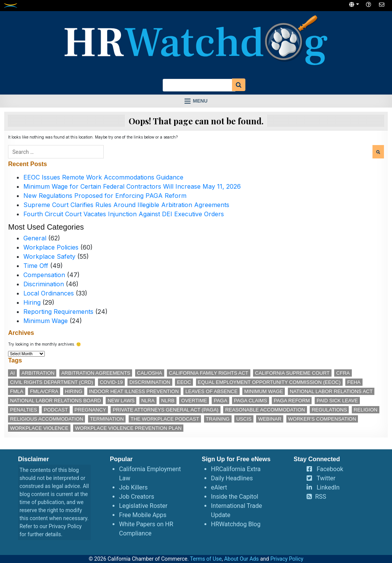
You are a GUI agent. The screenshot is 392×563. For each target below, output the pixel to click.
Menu (200, 101)
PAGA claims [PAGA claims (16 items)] (250, 401)
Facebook (330, 469)
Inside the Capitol (234, 497)
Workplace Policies (51, 247)
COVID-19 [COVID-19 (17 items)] (111, 382)
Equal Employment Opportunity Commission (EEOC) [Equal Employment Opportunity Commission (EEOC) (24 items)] (269, 382)
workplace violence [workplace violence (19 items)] (39, 428)
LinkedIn (328, 487)
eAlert (219, 487)
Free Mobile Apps (143, 515)
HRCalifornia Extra (236, 469)
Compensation (44, 275)
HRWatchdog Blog (236, 524)
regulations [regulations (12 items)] (329, 410)
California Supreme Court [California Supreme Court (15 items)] (292, 373)
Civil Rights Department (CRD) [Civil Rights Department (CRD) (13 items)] (51, 382)
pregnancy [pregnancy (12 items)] (90, 410)
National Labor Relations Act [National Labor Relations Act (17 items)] (331, 391)
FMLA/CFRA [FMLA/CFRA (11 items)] (44, 391)
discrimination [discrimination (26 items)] (150, 382)
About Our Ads (241, 559)
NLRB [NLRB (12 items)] (168, 401)
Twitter (326, 478)
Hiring (32, 302)
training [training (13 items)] (218, 419)
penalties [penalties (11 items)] (24, 410)
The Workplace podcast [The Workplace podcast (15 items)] (165, 419)
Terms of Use (206, 559)
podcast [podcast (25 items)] (56, 410)
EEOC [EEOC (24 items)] (184, 382)
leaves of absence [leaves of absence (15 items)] (211, 391)
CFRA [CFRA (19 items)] (343, 373)
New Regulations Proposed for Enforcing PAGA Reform (105, 196)
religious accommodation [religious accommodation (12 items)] (47, 419)
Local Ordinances (49, 293)
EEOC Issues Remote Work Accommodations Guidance (103, 177)
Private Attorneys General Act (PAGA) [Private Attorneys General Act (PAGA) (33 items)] (165, 410)
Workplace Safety (49, 256)
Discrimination (44, 284)
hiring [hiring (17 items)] (74, 391)
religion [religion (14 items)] (366, 410)
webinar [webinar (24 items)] (270, 419)
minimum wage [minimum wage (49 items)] (264, 391)
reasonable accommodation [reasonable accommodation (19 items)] (265, 410)
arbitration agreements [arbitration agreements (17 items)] (96, 373)
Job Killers (133, 487)
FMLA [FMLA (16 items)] (17, 391)
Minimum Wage (46, 321)
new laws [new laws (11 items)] (121, 401)
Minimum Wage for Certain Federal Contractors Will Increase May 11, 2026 (132, 186)
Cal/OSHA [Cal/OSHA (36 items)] (150, 373)
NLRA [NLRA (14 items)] (148, 401)
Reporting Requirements (58, 312)
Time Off (36, 266)
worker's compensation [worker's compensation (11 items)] (322, 419)
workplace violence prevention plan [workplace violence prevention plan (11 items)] (128, 428)
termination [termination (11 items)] (107, 419)
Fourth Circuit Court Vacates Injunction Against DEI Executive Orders (124, 214)
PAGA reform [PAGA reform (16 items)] (292, 401)
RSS (321, 497)
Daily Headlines (232, 478)
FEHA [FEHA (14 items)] (354, 382)
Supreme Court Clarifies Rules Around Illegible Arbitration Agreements (126, 205)
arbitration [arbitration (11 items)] (38, 373)
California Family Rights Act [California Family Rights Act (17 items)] (209, 373)
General (35, 238)
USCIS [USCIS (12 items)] (244, 419)
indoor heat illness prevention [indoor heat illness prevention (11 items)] (134, 391)
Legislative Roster (143, 506)
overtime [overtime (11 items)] (194, 401)
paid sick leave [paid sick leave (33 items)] (337, 401)
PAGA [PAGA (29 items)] (220, 401)
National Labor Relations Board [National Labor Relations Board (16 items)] (55, 401)
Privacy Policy (65, 526)
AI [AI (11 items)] (12, 373)
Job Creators (137, 497)
